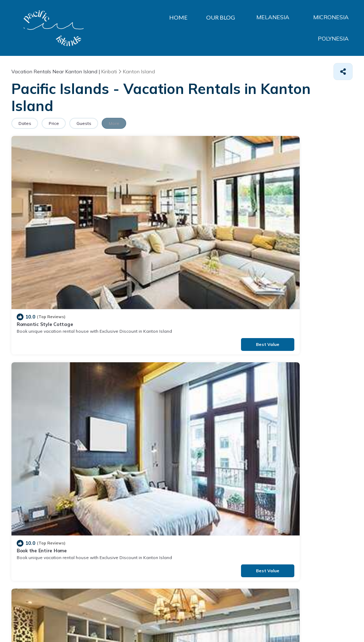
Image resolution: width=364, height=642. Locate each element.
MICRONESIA (281, 28)
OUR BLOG (174, 28)
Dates (27, 123)
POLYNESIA (335, 28)
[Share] (343, 72)
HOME (130, 28)
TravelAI (56, 620)
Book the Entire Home (129, 199)
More (133, 123)
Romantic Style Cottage (45, 199)
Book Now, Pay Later (127, 307)
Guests (97, 123)
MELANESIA (226, 28)
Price (62, 123)
